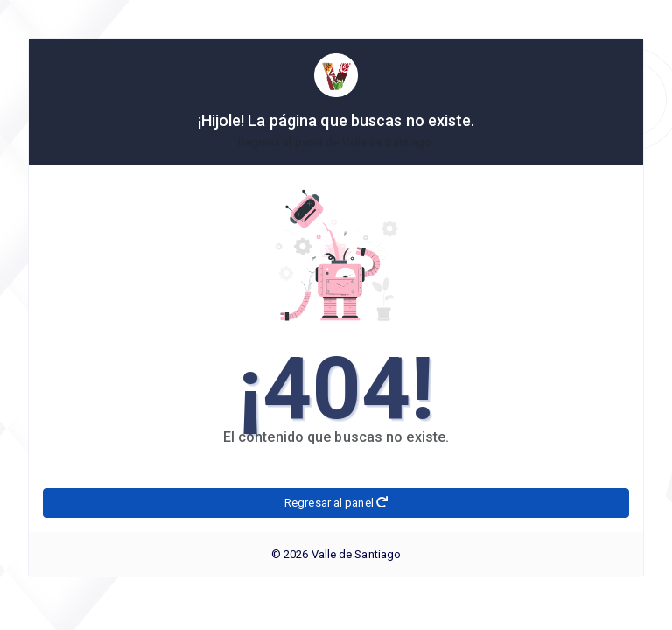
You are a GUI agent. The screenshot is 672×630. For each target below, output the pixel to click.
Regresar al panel (336, 503)
